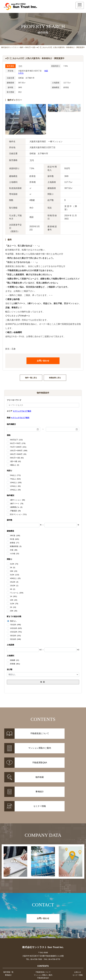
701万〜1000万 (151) (18, 447)
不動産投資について (43, 938)
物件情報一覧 (8, 938)
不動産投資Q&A (43, 945)
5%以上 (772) (15, 475)
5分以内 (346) (15, 639)
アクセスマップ (69, 835)
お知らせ (78, 938)
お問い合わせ (43, 361)
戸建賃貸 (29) (15, 511)
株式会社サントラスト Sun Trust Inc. (43, 913)
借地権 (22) (15, 660)
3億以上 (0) (15, 465)
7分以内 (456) (15, 625)
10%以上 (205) (16, 482)
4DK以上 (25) (15, 578)
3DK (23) (14, 571)
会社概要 (40, 835)
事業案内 (13, 835)
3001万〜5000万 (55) (18, 454)
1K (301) (13, 596)
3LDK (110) (15, 575)
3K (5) (13, 567)
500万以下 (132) (16, 440)
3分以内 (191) (15, 635)
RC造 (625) (14, 539)
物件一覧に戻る (31, 378)
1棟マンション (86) (17, 500)
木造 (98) (14, 550)
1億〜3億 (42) (15, 461)
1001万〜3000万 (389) (19, 451)
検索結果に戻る (55, 378)
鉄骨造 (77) (15, 543)
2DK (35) (14, 611)
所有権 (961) (15, 664)
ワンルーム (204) (17, 593)
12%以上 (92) (15, 486)
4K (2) (13, 589)
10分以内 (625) (16, 628)
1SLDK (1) (14, 585)
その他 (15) (15, 554)
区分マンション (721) (18, 514)
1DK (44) (14, 600)
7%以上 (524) (15, 479)
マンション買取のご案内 (43, 942)
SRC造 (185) (15, 536)
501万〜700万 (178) (18, 443)
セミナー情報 (78, 942)
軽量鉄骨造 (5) (16, 546)
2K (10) (13, 607)
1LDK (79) (14, 604)
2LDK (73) (14, 564)
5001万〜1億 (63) (17, 458)
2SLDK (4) (14, 582)
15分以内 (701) (16, 632)
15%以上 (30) (15, 490)
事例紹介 (8, 942)
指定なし (13, 621)
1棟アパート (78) (17, 504)
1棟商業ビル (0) (16, 507)
